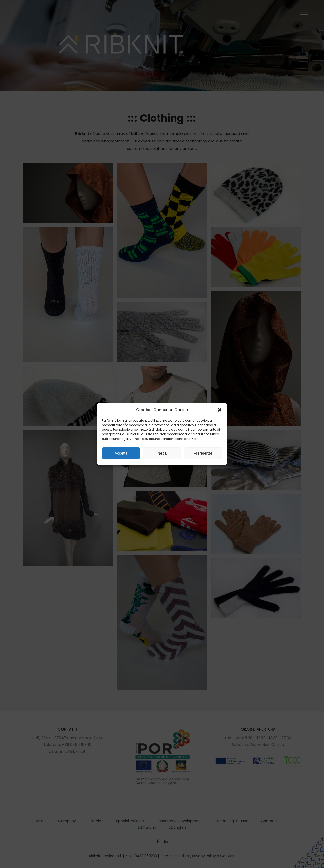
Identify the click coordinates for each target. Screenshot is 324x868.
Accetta (121, 453)
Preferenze (203, 453)
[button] (220, 410)
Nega (162, 453)
